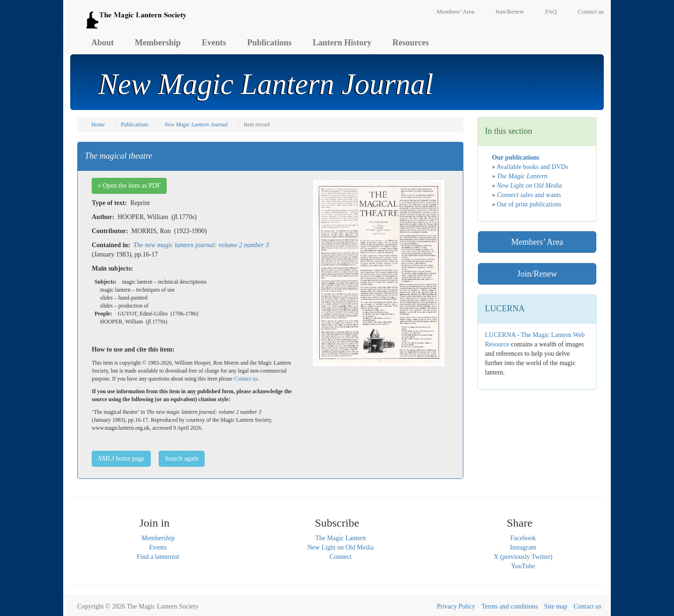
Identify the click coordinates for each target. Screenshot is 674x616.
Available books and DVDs (532, 167)
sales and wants (529, 195)
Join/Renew (509, 11)
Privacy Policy (456, 606)
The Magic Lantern (340, 538)
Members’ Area (455, 11)
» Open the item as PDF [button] (129, 186)
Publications (269, 43)
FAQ (551, 11)
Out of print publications (529, 204)
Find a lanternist (158, 557)
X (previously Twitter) (523, 557)
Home (98, 125)
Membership (158, 43)
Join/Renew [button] (537, 274)
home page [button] (121, 458)
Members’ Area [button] (537, 242)
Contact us (591, 11)
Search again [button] (182, 458)
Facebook (523, 538)
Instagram (523, 547)
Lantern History (342, 43)
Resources (411, 43)
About (103, 43)
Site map (556, 606)
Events (214, 43)
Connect (341, 557)
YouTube (523, 566)
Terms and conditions (510, 606)
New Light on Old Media (341, 547)
